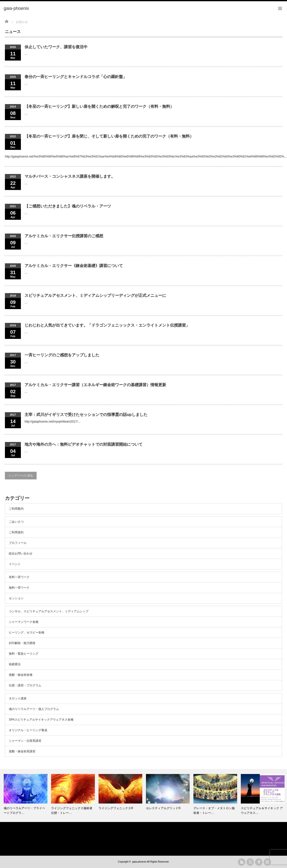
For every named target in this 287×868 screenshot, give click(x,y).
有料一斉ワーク (19, 577)
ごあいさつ (16, 522)
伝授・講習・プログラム (25, 685)
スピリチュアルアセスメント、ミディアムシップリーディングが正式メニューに (95, 295)
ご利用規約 (16, 532)
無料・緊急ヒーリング (24, 654)
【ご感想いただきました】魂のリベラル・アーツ (68, 206)
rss (242, 862)
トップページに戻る (21, 475)
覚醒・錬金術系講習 (22, 751)
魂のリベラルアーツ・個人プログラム (34, 709)
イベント (15, 564)
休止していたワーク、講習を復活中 (56, 47)
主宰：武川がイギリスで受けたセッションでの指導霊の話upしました (86, 415)
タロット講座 (18, 698)
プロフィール (18, 543)
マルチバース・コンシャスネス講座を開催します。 (70, 176)
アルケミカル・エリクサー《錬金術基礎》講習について (74, 266)
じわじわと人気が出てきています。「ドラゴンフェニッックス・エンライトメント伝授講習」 (107, 325)
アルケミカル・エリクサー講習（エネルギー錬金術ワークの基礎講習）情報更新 (95, 385)
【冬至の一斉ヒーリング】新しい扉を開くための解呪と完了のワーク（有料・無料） (99, 106)
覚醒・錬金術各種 (21, 675)
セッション (16, 598)
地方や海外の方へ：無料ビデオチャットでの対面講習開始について (84, 444)
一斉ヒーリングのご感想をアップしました (62, 355)
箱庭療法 (15, 664)
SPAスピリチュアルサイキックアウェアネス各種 (41, 720)
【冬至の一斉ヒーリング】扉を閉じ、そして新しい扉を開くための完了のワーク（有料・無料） (109, 136)
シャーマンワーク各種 (24, 622)
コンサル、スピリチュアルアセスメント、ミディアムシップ (49, 611)
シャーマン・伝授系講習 (25, 741)
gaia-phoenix (139, 862)
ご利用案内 (16, 509)
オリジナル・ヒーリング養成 (28, 730)
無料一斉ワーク (19, 588)
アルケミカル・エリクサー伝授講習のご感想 (64, 236)
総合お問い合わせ (21, 553)
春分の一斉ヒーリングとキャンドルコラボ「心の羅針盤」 (76, 77)
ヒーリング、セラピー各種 (27, 632)
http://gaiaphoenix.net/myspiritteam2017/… (53, 422)
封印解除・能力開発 (22, 643)
